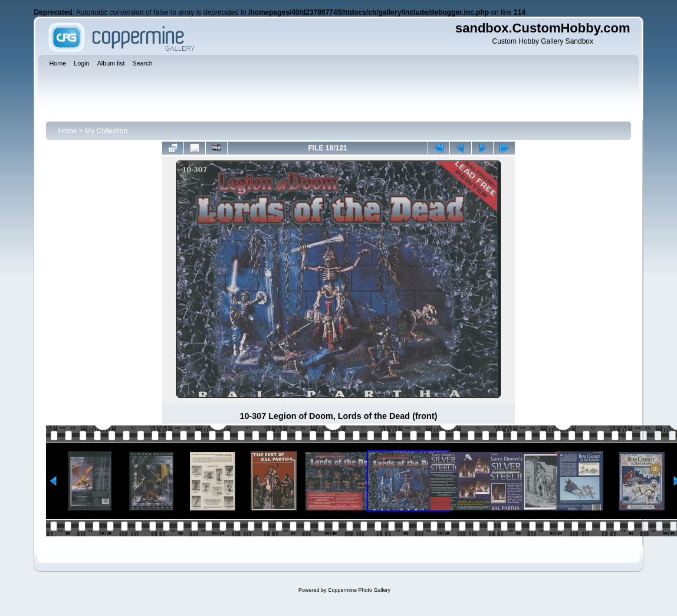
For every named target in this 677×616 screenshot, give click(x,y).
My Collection (106, 131)
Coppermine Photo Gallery (359, 590)
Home (67, 131)
